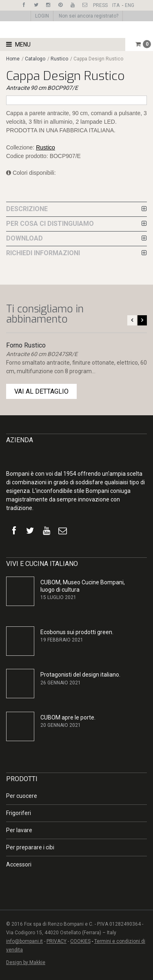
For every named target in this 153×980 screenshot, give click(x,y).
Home (13, 59)
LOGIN (42, 16)
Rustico (59, 59)
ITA (116, 5)
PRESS (100, 5)
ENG (130, 5)
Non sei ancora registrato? (89, 16)
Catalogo (36, 59)
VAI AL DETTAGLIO (41, 391)
